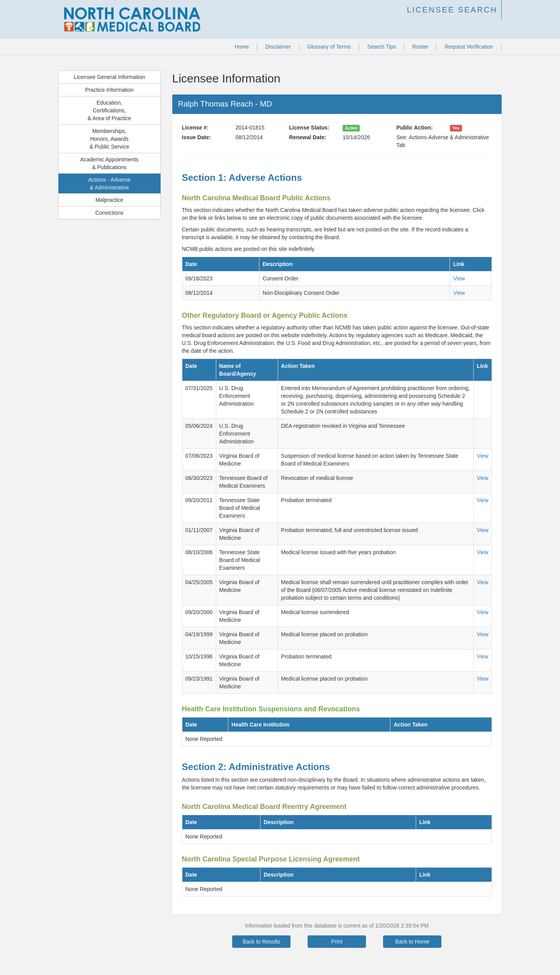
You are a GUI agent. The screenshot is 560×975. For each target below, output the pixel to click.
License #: (195, 128)
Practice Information (109, 90)
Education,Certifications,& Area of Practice (109, 110)
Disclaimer (278, 47)
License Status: (309, 128)
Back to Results (262, 942)
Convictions (109, 213)
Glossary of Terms (329, 47)
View (459, 278)
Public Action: (415, 128)
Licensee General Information (109, 77)
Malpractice (109, 200)
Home (242, 47)
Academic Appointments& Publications (109, 163)
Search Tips (381, 47)
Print (337, 942)
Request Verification (469, 47)
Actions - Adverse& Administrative (109, 184)
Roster (420, 47)
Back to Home (412, 942)
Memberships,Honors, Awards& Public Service (109, 139)
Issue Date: (197, 137)
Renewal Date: (308, 137)
